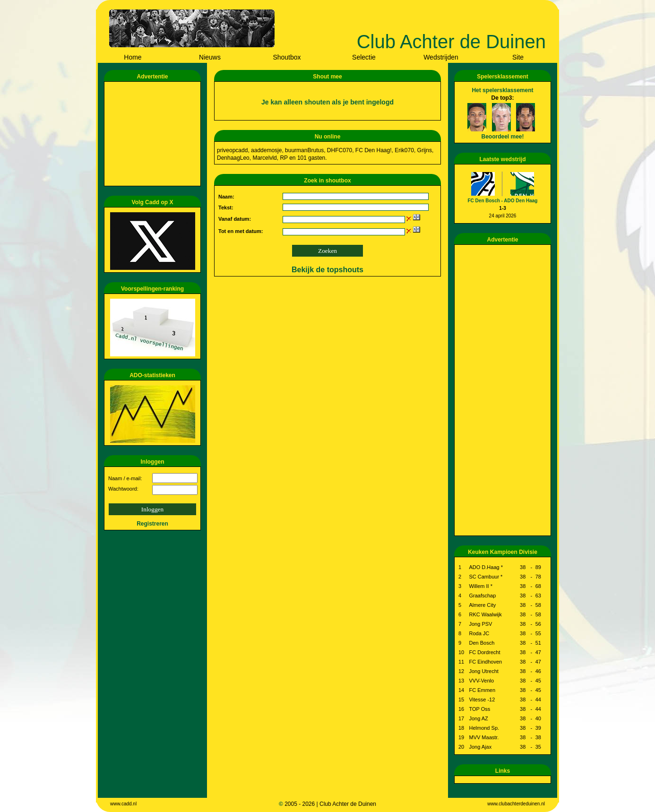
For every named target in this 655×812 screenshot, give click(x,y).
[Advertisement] (154, 134)
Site (518, 57)
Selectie (364, 57)
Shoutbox (287, 57)
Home (133, 57)
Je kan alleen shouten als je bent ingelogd (327, 102)
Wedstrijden (441, 57)
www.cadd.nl (123, 804)
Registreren (152, 524)
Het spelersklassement (502, 90)
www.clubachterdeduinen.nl (516, 804)
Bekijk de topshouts (327, 270)
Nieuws (210, 57)
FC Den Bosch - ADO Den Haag (503, 201)
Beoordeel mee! (502, 137)
